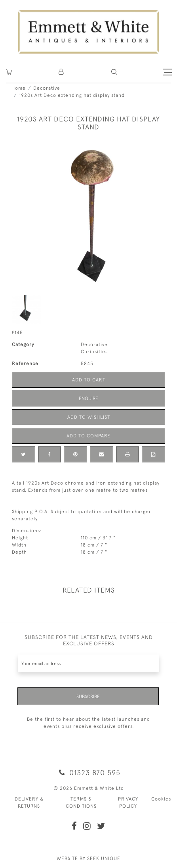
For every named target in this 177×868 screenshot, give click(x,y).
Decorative (47, 88)
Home (19, 88)
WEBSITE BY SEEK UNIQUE (88, 858)
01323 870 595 (88, 773)
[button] (114, 72)
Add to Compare (88, 436)
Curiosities (94, 352)
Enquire (88, 398)
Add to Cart (89, 380)
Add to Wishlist (89, 417)
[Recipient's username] (88, 663)
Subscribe (88, 697)
